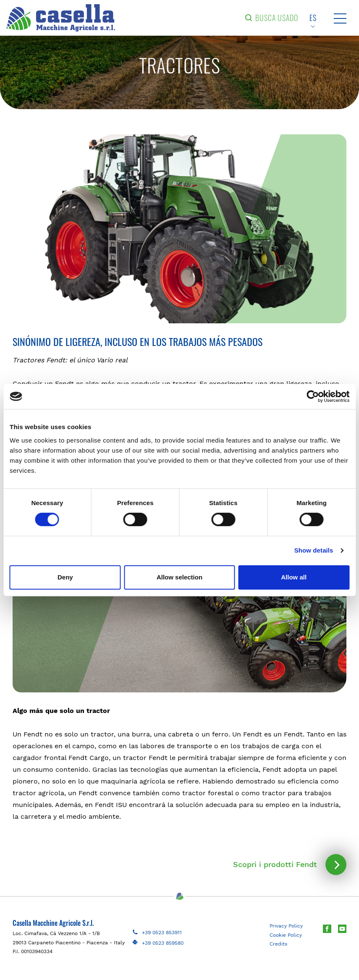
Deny (65, 577)
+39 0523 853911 (162, 933)
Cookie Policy (286, 935)
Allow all (294, 577)
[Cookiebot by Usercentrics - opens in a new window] (313, 396)
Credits (278, 944)
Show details (314, 550)
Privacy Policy (286, 926)
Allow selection (179, 577)
